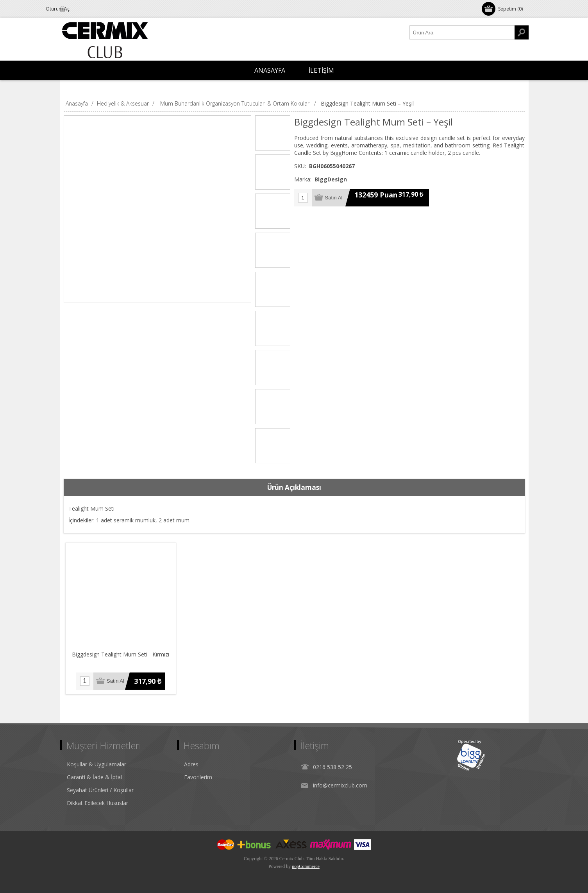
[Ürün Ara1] (462, 32)
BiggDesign (331, 179)
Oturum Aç (81, 9)
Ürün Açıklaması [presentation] (294, 487)
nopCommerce (306, 866)
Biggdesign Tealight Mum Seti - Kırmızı (121, 654)
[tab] (294, 488)
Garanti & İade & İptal (94, 777)
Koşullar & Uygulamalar (97, 764)
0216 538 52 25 (332, 767)
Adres (191, 764)
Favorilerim (198, 777)
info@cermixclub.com (340, 785)
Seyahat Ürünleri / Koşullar (100, 790)
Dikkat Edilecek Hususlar (97, 803)
